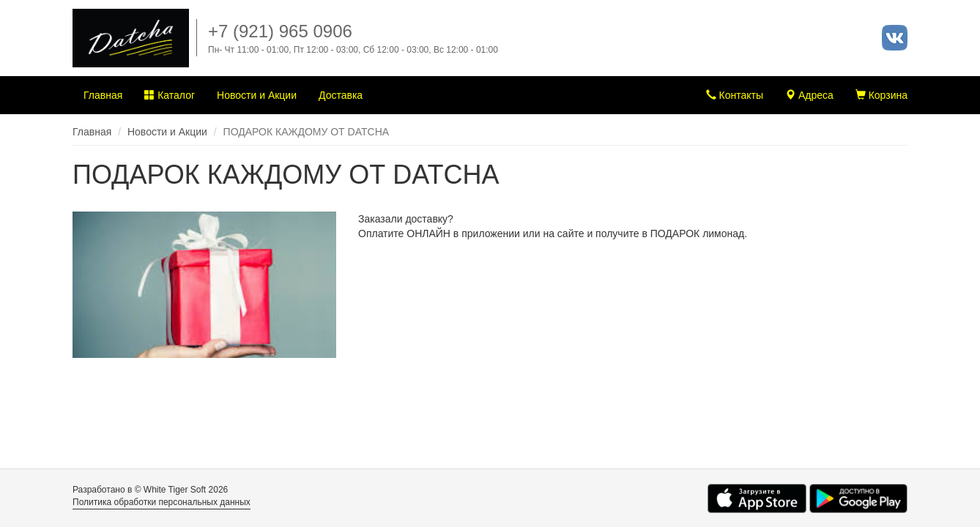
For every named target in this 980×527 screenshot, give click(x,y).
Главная (103, 95)
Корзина (881, 95)
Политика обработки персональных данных (162, 502)
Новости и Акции (257, 95)
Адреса (809, 95)
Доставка (341, 95)
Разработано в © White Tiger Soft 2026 (150, 490)
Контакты (735, 95)
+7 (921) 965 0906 (280, 31)
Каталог (170, 95)
